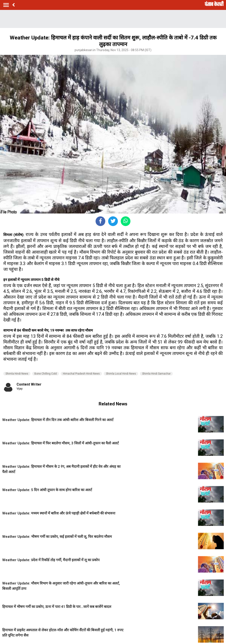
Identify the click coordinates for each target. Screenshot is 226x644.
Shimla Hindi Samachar (156, 374)
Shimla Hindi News (17, 374)
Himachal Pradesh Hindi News (81, 374)
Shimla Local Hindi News (121, 374)
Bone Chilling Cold (46, 374)
